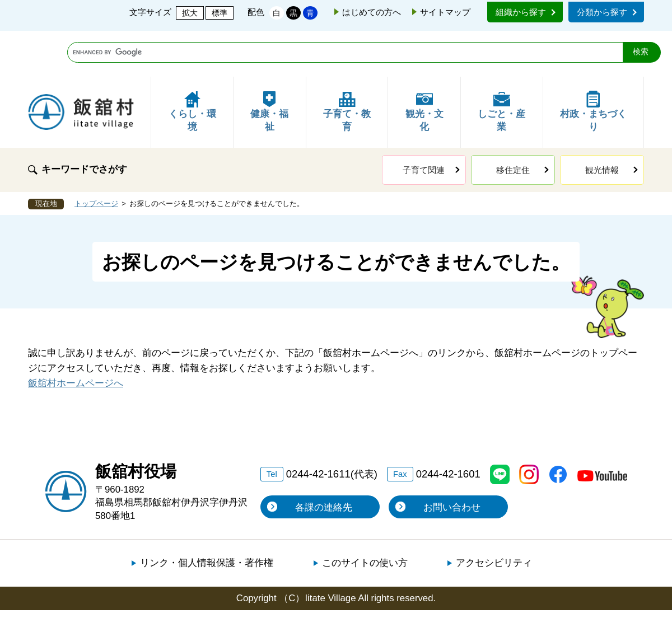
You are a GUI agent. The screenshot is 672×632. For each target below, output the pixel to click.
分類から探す (602, 12)
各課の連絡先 (324, 462)
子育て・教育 (347, 66)
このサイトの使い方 (365, 517)
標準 (220, 13)
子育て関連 (424, 124)
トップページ (96, 158)
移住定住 (513, 124)
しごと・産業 (501, 66)
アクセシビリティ (494, 517)
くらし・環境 (192, 66)
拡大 (190, 13)
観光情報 (602, 124)
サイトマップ (445, 12)
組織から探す (521, 12)
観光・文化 (424, 66)
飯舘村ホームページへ (76, 337)
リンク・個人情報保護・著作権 (207, 517)
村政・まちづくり (593, 66)
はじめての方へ (372, 12)
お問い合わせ (452, 462)
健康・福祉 (269, 66)
